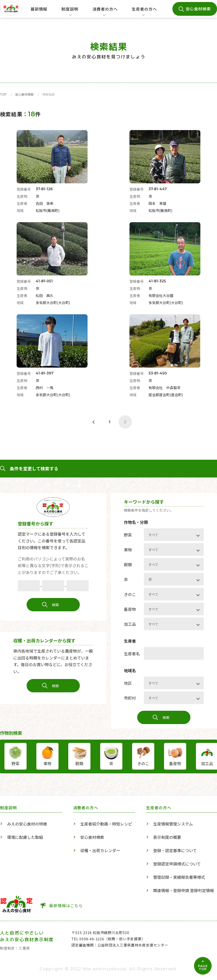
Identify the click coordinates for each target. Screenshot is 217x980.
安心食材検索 (198, 9)
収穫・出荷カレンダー (100, 850)
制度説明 (68, 12)
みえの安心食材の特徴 (27, 824)
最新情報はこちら (66, 905)
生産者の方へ (144, 12)
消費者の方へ (105, 12)
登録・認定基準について (175, 850)
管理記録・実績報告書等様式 (179, 877)
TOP (3, 94)
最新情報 (39, 9)
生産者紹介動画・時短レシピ (106, 824)
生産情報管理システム (173, 824)
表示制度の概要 (167, 837)
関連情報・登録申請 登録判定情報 (184, 890)
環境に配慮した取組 (25, 837)
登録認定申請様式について (177, 864)
